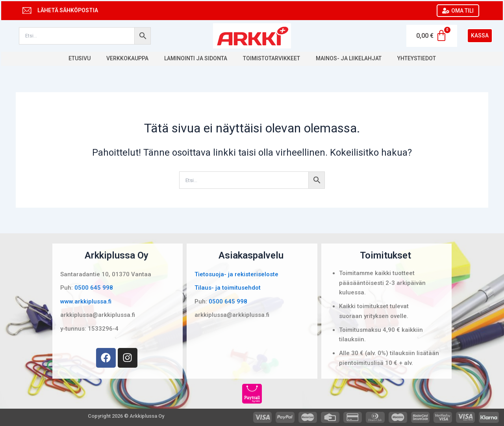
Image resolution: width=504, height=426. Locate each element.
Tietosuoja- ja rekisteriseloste (236, 274)
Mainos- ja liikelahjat (349, 58)
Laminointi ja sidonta (196, 58)
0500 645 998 (94, 288)
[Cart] (432, 36)
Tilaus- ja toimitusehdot (228, 288)
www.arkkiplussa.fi (86, 301)
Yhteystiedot (417, 58)
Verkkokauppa (127, 58)
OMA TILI (458, 11)
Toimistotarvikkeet (271, 58)
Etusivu (80, 58)
